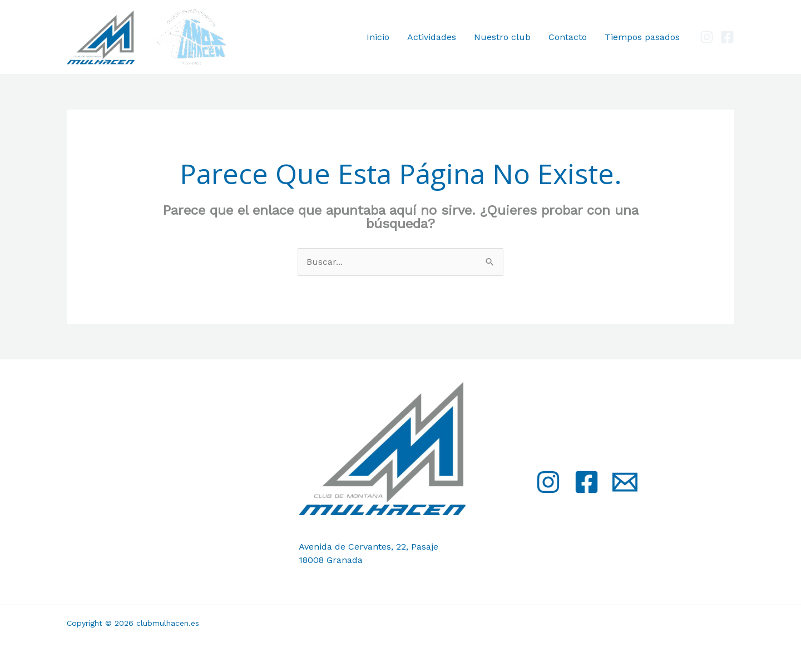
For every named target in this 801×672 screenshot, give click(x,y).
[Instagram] (707, 37)
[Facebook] (727, 37)
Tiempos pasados (642, 37)
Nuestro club (502, 37)
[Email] (625, 482)
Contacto (568, 37)
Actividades (432, 37)
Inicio (378, 37)
